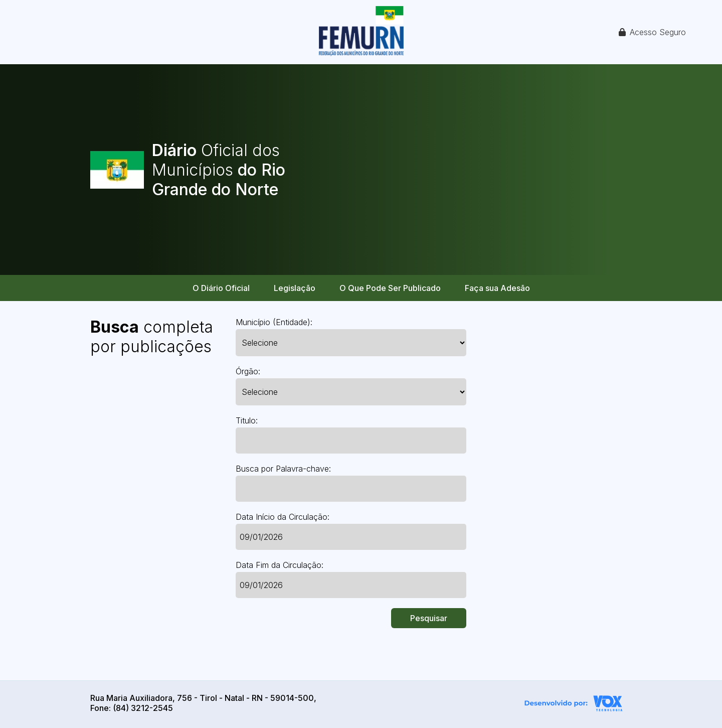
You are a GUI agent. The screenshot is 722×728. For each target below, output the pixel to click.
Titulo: (247, 420)
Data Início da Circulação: (283, 517)
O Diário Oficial (221, 288)
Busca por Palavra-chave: (283, 469)
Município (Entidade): (274, 322)
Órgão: (248, 371)
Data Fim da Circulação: (280, 565)
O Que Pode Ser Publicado (390, 288)
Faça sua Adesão (497, 288)
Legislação (295, 288)
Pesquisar (429, 618)
